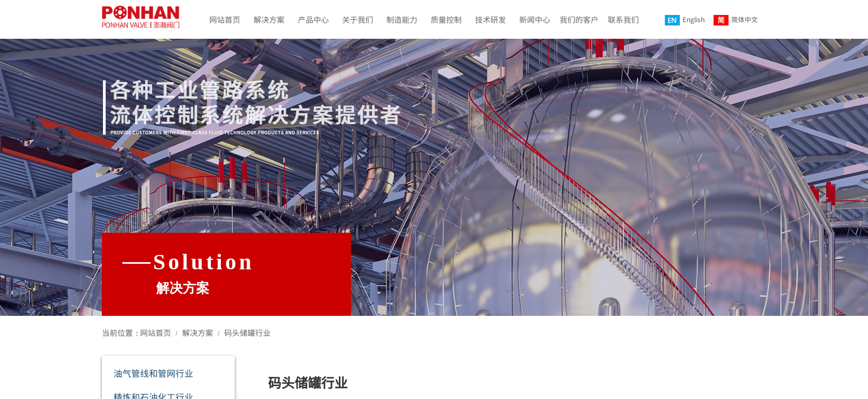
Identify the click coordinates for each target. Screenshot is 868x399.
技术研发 (490, 19)
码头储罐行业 (247, 332)
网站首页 (225, 19)
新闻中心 (535, 19)
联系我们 (623, 19)
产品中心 (313, 19)
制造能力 (402, 19)
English (685, 20)
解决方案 (269, 19)
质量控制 (446, 19)
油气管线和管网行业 (153, 373)
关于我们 (358, 19)
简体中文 (736, 20)
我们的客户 (579, 19)
